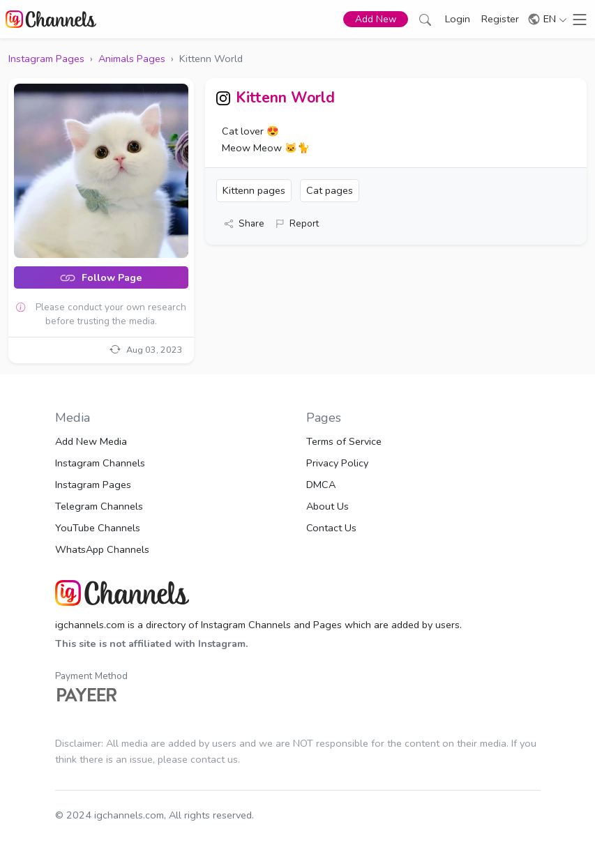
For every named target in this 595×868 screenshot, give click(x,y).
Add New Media (91, 441)
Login (458, 19)
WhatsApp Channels (102, 549)
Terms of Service (344, 441)
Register (500, 19)
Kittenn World (285, 98)
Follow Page (101, 277)
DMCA (321, 485)
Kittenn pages (254, 190)
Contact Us (331, 528)
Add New (376, 19)
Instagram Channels (100, 463)
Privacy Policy (337, 463)
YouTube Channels (98, 528)
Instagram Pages (93, 485)
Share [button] (244, 223)
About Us (327, 506)
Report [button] (297, 223)
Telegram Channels (99, 506)
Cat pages (330, 190)
